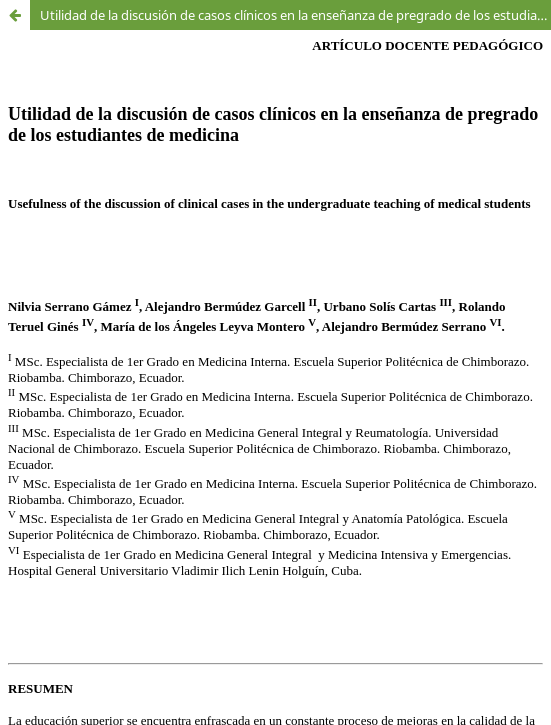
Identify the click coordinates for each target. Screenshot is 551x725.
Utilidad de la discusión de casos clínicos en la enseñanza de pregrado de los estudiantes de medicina (295, 15)
